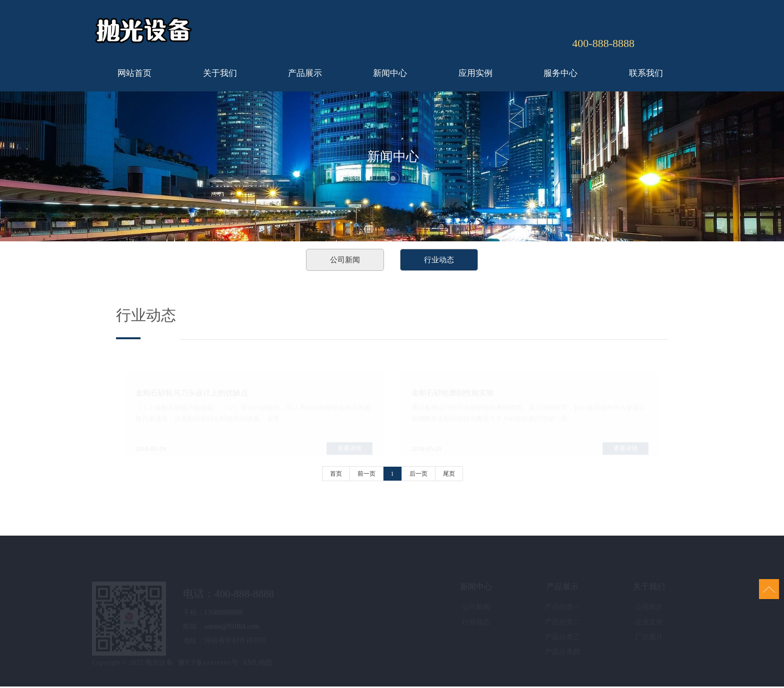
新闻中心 (390, 73)
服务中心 (560, 73)
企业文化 (649, 624)
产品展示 (305, 73)
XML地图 (258, 664)
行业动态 (439, 260)
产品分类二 (562, 624)
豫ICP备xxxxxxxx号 (208, 664)
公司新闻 (345, 260)
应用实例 (475, 73)
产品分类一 (562, 609)
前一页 (366, 474)
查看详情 (349, 450)
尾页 (449, 474)
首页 (336, 474)
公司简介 (649, 609)
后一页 (418, 474)
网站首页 (134, 73)
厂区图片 (649, 639)
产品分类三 (562, 639)
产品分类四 (562, 654)
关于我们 (220, 73)
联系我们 (646, 73)
